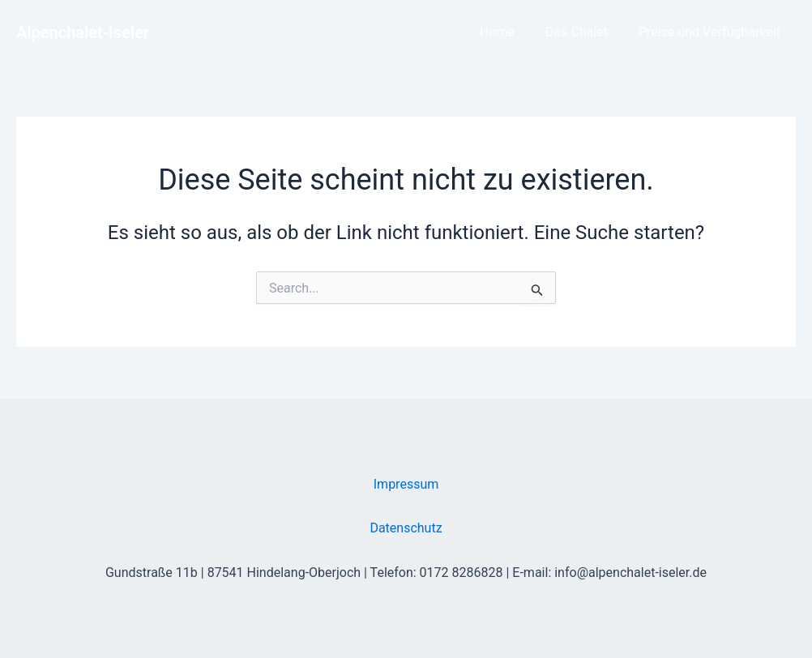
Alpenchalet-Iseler (83, 32)
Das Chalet (584, 32)
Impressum (406, 484)
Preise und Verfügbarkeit (712, 32)
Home (509, 32)
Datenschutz (406, 528)
